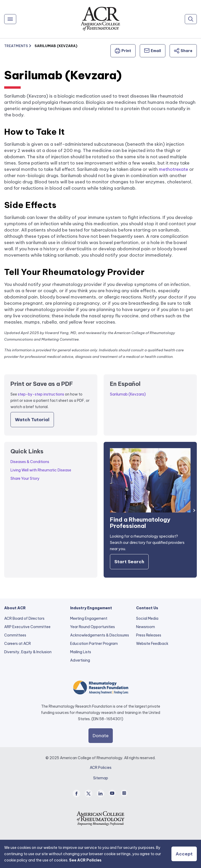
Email (153, 51)
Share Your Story (25, 478)
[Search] (191, 19)
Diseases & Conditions (30, 462)
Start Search (129, 562)
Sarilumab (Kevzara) (128, 394)
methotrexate (174, 169)
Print (123, 51)
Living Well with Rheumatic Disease (41, 470)
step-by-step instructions (41, 394)
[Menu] (10, 19)
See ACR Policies (85, 860)
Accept (184, 854)
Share (183, 51)
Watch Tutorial (32, 420)
